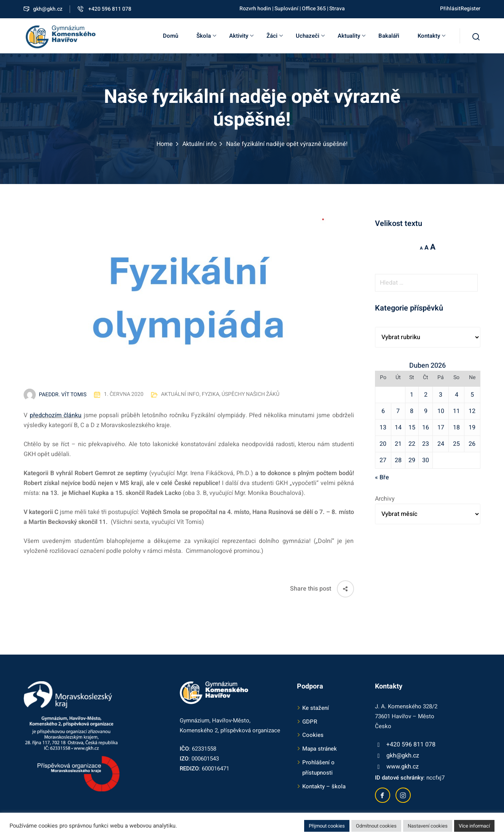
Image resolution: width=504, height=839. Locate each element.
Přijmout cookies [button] (327, 826)
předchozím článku (56, 415)
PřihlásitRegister (460, 9)
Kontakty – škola (324, 786)
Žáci (275, 36)
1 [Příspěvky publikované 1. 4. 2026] (412, 395)
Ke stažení (316, 708)
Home (165, 144)
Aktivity (241, 36)
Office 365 (314, 9)
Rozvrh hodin (255, 9)
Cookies (313, 735)
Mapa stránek (320, 749)
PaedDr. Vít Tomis (63, 395)
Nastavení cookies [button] (428, 826)
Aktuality (352, 36)
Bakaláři (389, 36)
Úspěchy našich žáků (250, 395)
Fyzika (211, 395)
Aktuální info (199, 144)
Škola (206, 36)
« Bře (382, 477)
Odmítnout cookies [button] (376, 826)
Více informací (474, 826)
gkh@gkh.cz (43, 9)
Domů (171, 36)
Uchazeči (310, 36)
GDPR (310, 722)
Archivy (385, 499)
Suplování (286, 9)
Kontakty (431, 36)
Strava (337, 9)
